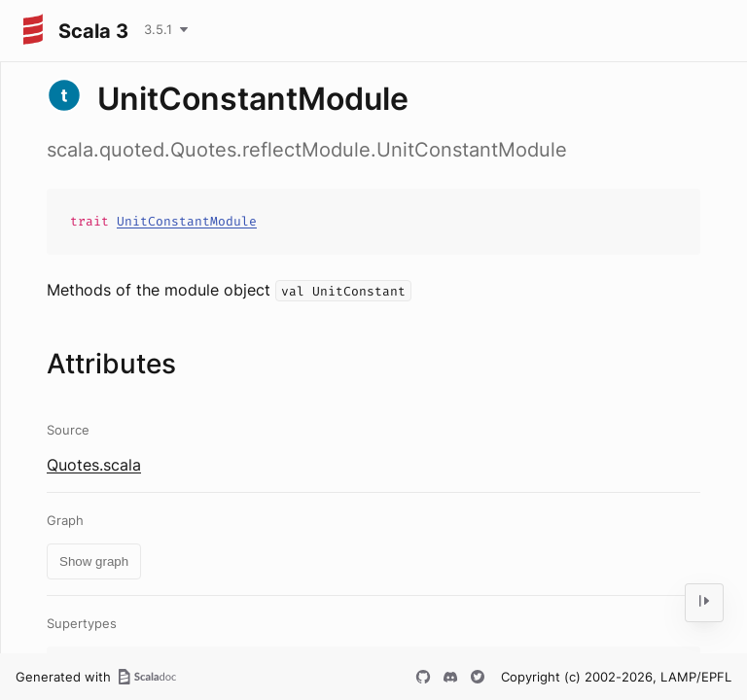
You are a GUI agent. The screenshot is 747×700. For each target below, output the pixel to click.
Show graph (94, 561)
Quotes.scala (94, 465)
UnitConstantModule (187, 221)
